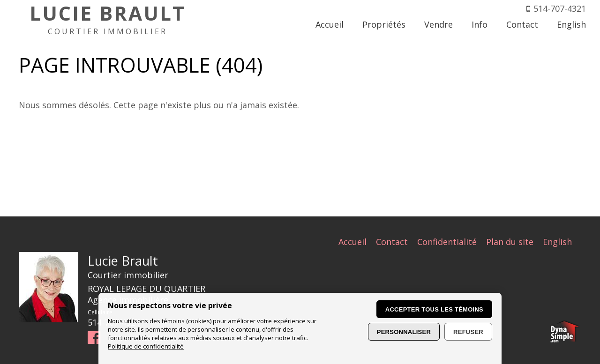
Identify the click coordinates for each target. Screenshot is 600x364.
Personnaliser (404, 332)
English (557, 242)
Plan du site (510, 242)
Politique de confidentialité (146, 346)
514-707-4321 (560, 8)
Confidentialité (447, 242)
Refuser (468, 332)
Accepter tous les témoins (434, 309)
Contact (392, 242)
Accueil (352, 242)
